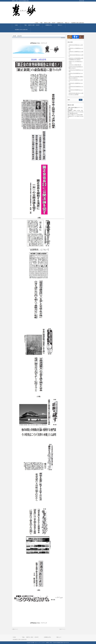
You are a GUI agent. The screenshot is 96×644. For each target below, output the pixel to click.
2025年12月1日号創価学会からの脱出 (76, 71)
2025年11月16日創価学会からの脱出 (76, 74)
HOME (37, 23)
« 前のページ (15, 629)
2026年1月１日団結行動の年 (75, 65)
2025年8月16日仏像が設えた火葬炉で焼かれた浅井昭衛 (76, 94)
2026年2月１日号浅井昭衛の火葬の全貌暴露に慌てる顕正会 (76, 59)
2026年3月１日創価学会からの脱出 (76, 52)
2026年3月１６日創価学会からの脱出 (76, 49)
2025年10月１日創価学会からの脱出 (76, 84)
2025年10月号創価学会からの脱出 (76, 81)
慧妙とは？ (67, 23)
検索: (69, 100)
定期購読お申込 (60, 23)
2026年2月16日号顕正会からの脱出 (76, 56)
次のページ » (62, 629)
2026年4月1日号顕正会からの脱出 (76, 46)
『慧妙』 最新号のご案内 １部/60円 (47, 23)
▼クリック (44, 43)
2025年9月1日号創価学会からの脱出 (76, 91)
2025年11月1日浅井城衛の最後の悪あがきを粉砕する (76, 77)
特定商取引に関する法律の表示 (78, 23)
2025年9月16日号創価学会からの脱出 (76, 87)
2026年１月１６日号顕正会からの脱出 (76, 62)
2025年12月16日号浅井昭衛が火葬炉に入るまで (76, 67)
